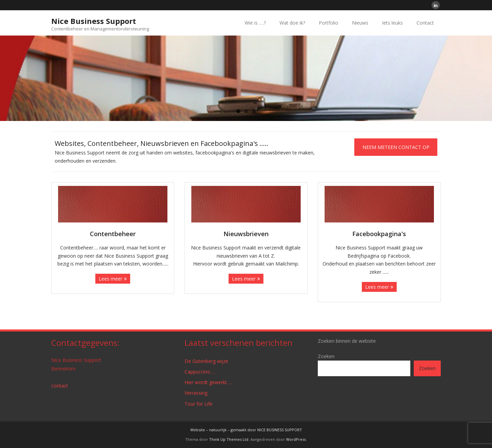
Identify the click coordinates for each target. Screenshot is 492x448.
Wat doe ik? (292, 23)
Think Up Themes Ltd (229, 439)
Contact (425, 23)
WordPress (296, 439)
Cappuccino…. (200, 372)
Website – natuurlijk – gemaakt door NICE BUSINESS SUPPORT (246, 430)
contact (60, 386)
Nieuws (360, 23)
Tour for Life (199, 404)
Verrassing (196, 393)
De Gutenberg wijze (206, 361)
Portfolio (329, 23)
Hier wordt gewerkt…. (208, 382)
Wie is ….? (255, 23)
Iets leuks (392, 23)
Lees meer (111, 279)
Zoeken (326, 356)
